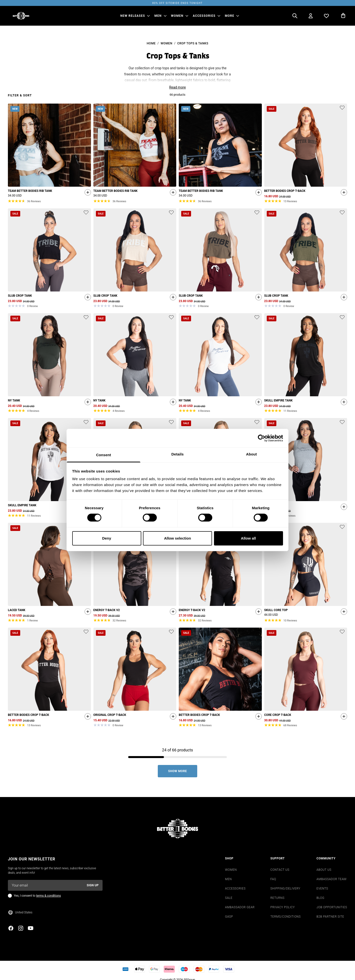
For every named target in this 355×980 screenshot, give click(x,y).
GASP (229, 917)
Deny (107, 538)
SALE (229, 898)
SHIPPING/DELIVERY (285, 889)
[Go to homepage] (21, 16)
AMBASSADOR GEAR (240, 907)
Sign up (93, 885)
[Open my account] (311, 16)
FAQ (273, 879)
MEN (158, 16)
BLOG (320, 898)
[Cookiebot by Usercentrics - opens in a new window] (261, 438)
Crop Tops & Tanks (193, 43)
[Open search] (295, 16)
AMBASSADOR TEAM (332, 879)
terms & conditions (48, 896)
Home (151, 43)
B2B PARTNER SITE (330, 917)
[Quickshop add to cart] (87, 193)
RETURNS (277, 898)
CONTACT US (280, 870)
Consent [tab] (104, 455)
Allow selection (177, 538)
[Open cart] (343, 16)
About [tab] (251, 454)
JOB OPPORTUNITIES (332, 907)
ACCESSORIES (204, 16)
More (230, 16)
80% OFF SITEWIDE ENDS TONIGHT (177, 3)
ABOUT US (324, 870)
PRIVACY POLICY (283, 907)
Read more (177, 87)
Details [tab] (177, 454)
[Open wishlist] (326, 16)
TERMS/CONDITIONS (286, 917)
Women (166, 43)
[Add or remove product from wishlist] (86, 108)
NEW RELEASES (133, 16)
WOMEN (177, 16)
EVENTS (322, 889)
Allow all (248, 538)
